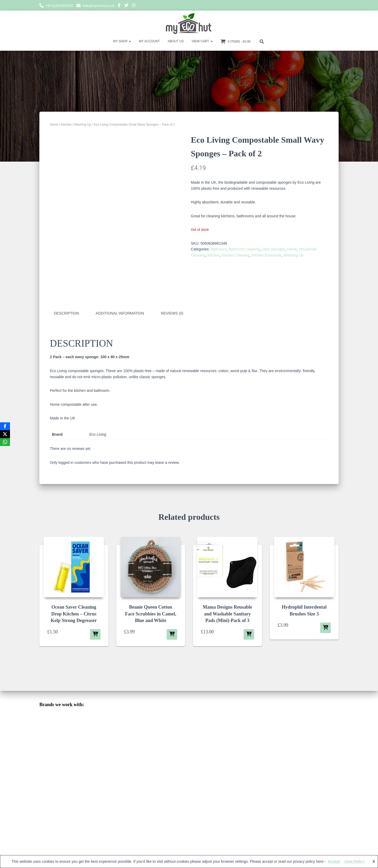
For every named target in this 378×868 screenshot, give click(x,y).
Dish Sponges (274, 249)
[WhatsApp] (5, 442)
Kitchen (66, 125)
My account (149, 41)
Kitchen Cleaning (236, 255)
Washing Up (83, 125)
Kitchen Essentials (266, 255)
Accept (334, 861)
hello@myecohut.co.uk (98, 6)
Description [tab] (66, 313)
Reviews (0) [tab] (172, 313)
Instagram (134, 6)
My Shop (122, 41)
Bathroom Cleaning (244, 249)
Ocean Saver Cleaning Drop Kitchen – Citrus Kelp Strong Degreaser (74, 613)
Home (54, 125)
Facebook (119, 6)
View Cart (202, 41)
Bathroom (219, 249)
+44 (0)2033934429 (59, 6)
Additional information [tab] (120, 313)
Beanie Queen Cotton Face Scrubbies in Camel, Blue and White (151, 613)
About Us (176, 41)
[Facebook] (5, 426)
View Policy (354, 861)
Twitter (126, 6)
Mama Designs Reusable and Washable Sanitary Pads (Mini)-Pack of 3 (227, 613)
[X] (5, 434)
